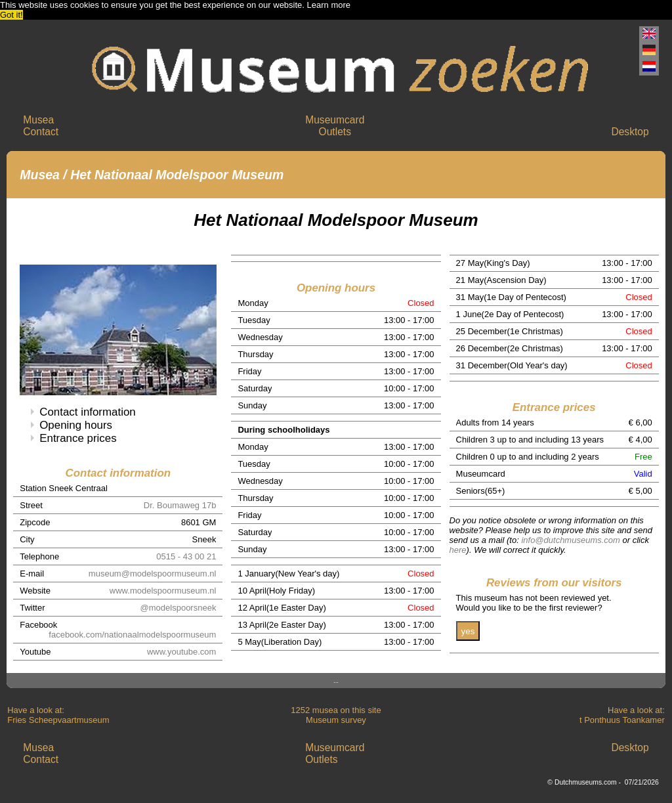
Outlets (335, 132)
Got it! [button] (11, 15)
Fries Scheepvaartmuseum (58, 720)
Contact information (87, 412)
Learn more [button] (329, 5)
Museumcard (335, 120)
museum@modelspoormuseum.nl (153, 574)
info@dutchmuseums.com (570, 540)
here (458, 550)
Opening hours (76, 425)
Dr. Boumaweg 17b (180, 505)
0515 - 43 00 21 (186, 556)
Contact (41, 132)
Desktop (630, 132)
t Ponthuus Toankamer (622, 720)
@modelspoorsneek (178, 608)
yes (468, 631)
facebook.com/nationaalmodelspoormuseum (132, 635)
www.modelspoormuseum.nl (163, 591)
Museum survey (336, 720)
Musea (38, 120)
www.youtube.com (182, 652)
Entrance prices (78, 438)
